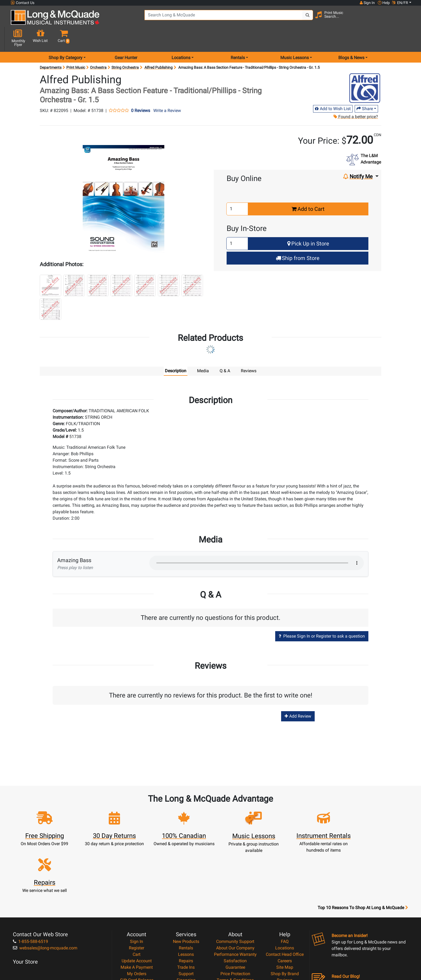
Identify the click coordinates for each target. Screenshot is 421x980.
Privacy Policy (235, 927)
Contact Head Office (285, 895)
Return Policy (235, 934)
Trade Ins (186, 908)
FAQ (285, 882)
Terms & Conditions (235, 921)
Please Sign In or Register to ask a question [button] (322, 617)
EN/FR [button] (400, 3)
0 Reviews (141, 92)
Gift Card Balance (137, 921)
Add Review (298, 697)
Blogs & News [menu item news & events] (351, 39)
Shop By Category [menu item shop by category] (66, 39)
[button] (406, 19)
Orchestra (98, 48)
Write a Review (167, 91)
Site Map (285, 908)
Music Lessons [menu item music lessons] (295, 39)
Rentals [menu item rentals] (238, 39)
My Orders (137, 915)
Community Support (235, 882)
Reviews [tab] (249, 352)
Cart (137, 895)
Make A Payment (137, 908)
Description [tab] (176, 352)
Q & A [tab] (225, 352)
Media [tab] (203, 352)
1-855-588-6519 (30, 882)
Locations (285, 889)
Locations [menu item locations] (181, 39)
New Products (186, 882)
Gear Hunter (126, 39)
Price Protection (235, 915)
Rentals (186, 889)
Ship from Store (298, 239)
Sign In (137, 882)
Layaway (186, 927)
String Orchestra (125, 48)
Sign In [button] (367, 3)
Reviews (285, 921)
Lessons (186, 895)
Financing (186, 921)
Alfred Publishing (159, 48)
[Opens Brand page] (365, 69)
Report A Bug (285, 927)
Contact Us (23, 3)
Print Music (76, 48)
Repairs (186, 902)
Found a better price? (356, 98)
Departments (51, 48)
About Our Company (235, 889)
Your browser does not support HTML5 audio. (257, 544)
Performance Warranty (235, 895)
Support (186, 915)
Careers (285, 902)
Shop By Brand (285, 915)
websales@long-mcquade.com (45, 889)
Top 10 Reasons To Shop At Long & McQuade (363, 849)
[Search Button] (305, 19)
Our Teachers (235, 940)
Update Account (137, 902)
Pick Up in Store (308, 225)
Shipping (186, 934)
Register (137, 889)
